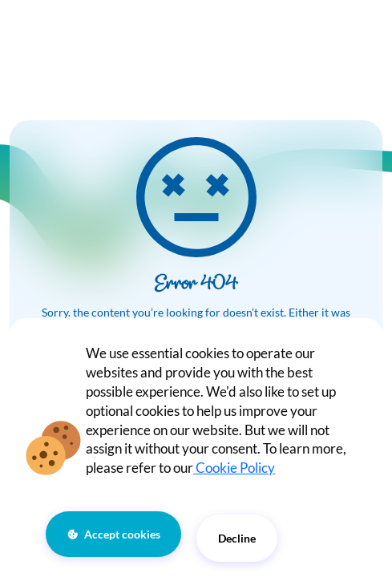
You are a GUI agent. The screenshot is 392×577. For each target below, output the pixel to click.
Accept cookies (122, 534)
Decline (237, 538)
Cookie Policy (234, 468)
